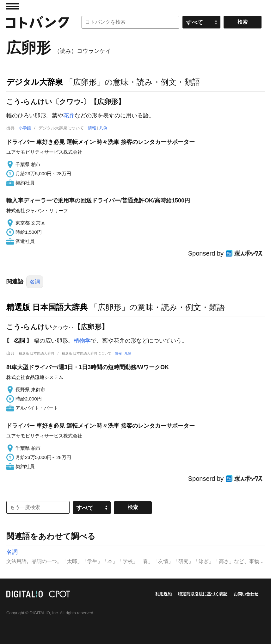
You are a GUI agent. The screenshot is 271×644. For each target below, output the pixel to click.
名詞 (35, 282)
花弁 (69, 115)
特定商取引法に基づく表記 (203, 594)
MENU (13, 6)
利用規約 (163, 594)
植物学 (82, 341)
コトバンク (38, 22)
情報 (92, 128)
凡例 (103, 128)
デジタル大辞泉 (35, 82)
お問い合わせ (246, 594)
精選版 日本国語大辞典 (47, 307)
